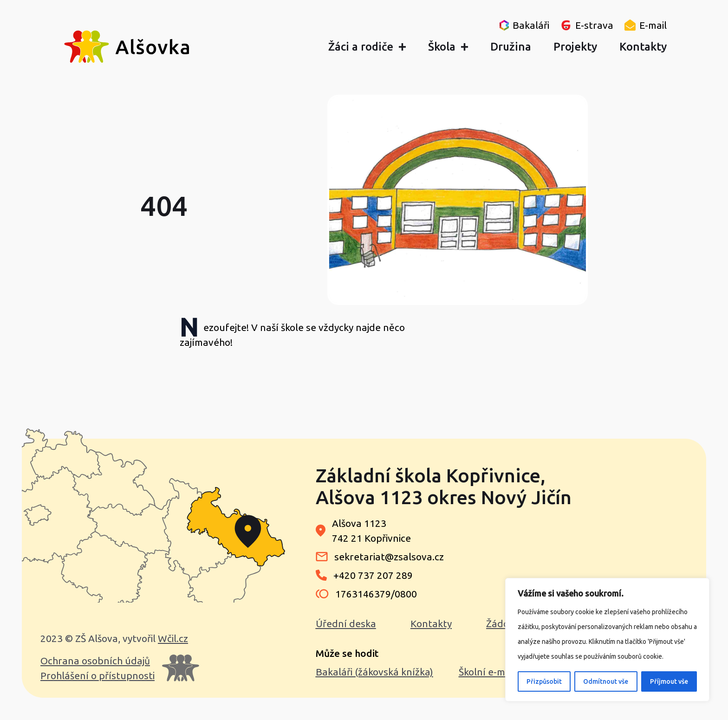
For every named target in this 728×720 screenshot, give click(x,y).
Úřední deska (346, 623)
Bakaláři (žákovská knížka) (374, 672)
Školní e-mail (487, 672)
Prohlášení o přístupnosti (97, 675)
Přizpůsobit (544, 681)
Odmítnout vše (606, 681)
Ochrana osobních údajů (95, 661)
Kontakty (431, 623)
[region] (607, 640)
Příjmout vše (669, 681)
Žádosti (503, 623)
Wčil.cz (173, 638)
